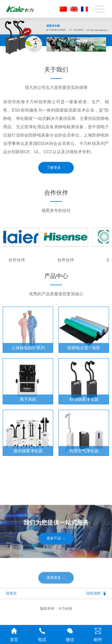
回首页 (11, 593)
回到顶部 (93, 593)
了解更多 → (56, 184)
